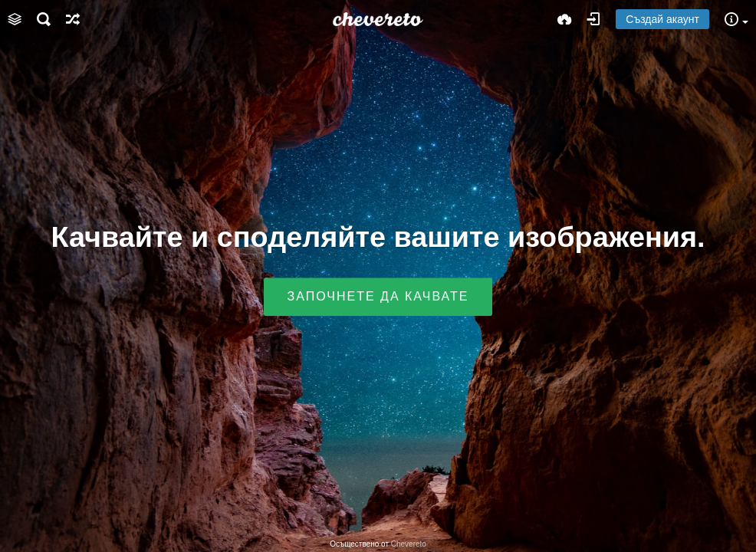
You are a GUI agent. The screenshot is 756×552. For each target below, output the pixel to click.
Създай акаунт (662, 19)
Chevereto (409, 544)
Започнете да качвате (378, 297)
